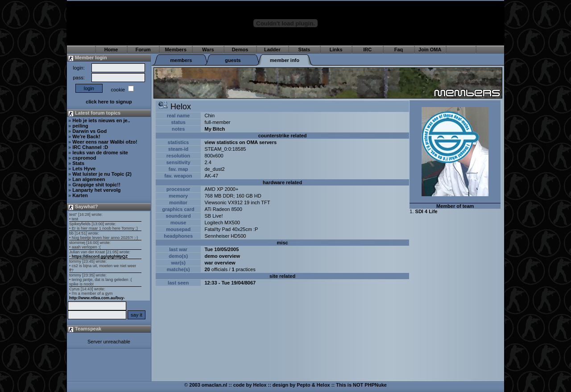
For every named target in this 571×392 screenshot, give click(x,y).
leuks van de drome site (100, 153)
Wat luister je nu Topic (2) (102, 174)
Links (336, 50)
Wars (208, 50)
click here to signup (109, 102)
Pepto (304, 385)
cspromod (84, 158)
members (181, 60)
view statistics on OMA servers (240, 142)
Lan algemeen (89, 179)
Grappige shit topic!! (96, 185)
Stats (304, 50)
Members (176, 50)
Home (111, 50)
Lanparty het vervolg (96, 190)
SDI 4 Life (426, 211)
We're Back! (86, 136)
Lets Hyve (84, 169)
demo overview (222, 256)
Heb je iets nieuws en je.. (101, 120)
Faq (399, 50)
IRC (367, 50)
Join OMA (430, 50)
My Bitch (215, 129)
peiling (80, 126)
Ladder (272, 50)
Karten (80, 195)
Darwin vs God (89, 131)
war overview (220, 263)
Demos (240, 50)
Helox (260, 385)
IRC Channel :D (90, 147)
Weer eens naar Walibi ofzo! (105, 142)
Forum (143, 50)
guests (233, 60)
